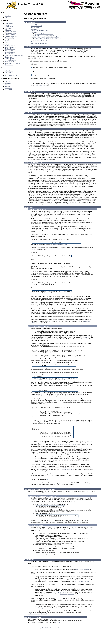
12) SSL (7, 41)
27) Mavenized (9, 65)
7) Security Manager (10, 33)
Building (7, 82)
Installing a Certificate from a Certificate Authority (45, 37)
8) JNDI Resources (10, 35)
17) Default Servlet (10, 49)
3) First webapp (9, 27)
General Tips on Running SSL (40, 31)
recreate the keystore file (60, 606)
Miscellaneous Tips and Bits (39, 43)
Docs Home (8, 16)
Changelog (8, 83)
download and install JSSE (83, 583)
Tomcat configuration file (81, 596)
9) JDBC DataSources (11, 36)
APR (87, 340)
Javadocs (7, 74)
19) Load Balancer (10, 52)
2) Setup (7, 25)
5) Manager (8, 30)
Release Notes (9, 71)
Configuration (9, 72)
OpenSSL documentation (60, 246)
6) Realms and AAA (10, 31)
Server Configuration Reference (68, 456)
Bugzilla (58, 636)
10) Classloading (9, 38)
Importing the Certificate (42, 40)
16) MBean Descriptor (11, 47)
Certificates (34, 29)
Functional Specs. (10, 90)
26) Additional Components (12, 63)
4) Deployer (8, 28)
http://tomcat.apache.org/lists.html (37, 628)
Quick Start (34, 24)
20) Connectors (9, 54)
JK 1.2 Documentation (11, 76)
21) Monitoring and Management (14, 55)
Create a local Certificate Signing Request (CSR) (48, 39)
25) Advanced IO (9, 62)
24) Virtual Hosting (10, 60)
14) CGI (7, 44)
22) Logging (8, 57)
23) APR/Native (9, 58)
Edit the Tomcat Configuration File (44, 35)
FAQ (6, 18)
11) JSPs (7, 39)
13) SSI (7, 43)
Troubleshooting (36, 42)
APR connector (67, 481)
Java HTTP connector (71, 479)
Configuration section (41, 86)
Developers (8, 86)
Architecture (8, 88)
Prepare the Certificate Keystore (44, 34)
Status (6, 85)
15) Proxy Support (10, 46)
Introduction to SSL (37, 26)
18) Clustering (9, 51)
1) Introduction (9, 24)
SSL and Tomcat (36, 27)
